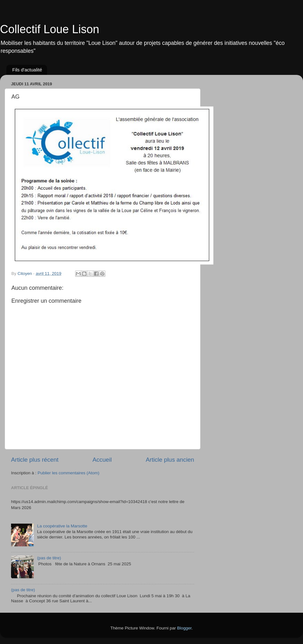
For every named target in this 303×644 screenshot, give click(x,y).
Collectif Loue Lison (50, 29)
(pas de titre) (49, 558)
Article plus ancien (170, 460)
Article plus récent (35, 460)
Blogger (184, 628)
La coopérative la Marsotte (62, 526)
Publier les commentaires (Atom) (68, 473)
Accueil (102, 460)
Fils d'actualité (27, 70)
